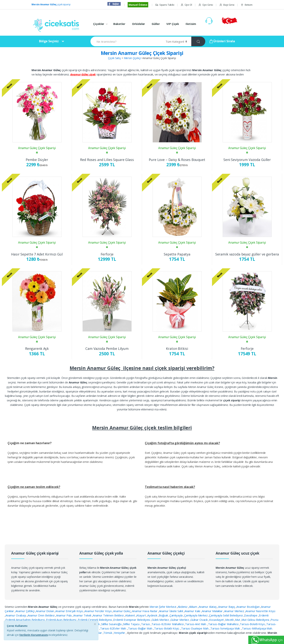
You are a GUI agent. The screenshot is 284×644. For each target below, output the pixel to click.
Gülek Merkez (161, 620)
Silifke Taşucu (132, 624)
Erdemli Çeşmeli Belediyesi (95, 620)
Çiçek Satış (114, 58)
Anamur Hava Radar (145, 611)
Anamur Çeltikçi (25, 611)
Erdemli (264, 615)
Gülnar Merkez (180, 620)
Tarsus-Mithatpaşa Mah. (257, 628)
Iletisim (247, 5)
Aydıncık (153, 615)
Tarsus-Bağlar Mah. (141, 628)
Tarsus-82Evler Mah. (114, 628)
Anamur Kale (193, 611)
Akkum (193, 607)
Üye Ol (186, 5)
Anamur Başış (227, 607)
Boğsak (164, 615)
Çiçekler (99, 24)
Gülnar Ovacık (199, 620)
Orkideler (139, 24)
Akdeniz (183, 607)
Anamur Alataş (208, 607)
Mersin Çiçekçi (132, 58)
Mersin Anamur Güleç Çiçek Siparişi (142, 53)
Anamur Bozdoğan (248, 607)
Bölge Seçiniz (49, 41)
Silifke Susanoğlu (112, 624)
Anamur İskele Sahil (171, 611)
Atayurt (141, 615)
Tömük (108, 633)
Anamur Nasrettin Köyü (260, 611)
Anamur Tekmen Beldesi (109, 615)
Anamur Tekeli (83, 615)
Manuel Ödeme (138, 5)
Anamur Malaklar (213, 611)
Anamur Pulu (64, 615)
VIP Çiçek (173, 24)
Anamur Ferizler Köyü (98, 611)
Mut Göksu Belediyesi (256, 620)
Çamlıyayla (176, 615)
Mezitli (230, 620)
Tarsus (146, 624)
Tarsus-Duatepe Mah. (195, 628)
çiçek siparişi (51, 4)
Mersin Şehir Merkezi (163, 607)
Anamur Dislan (45, 611)
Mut (238, 620)
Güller (156, 24)
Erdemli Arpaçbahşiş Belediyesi (25, 620)
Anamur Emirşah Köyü (69, 611)
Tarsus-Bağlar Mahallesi (224, 624)
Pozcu (274, 620)
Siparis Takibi (165, 5)
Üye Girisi (206, 5)
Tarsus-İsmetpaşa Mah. (226, 628)
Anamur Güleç (122, 611)
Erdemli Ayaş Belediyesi (62, 620)
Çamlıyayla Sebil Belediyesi (226, 615)
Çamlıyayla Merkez (196, 615)
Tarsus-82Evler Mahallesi (168, 624)
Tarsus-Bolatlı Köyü (253, 624)
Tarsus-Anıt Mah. (196, 624)
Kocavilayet (217, 620)
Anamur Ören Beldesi (41, 615)
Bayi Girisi (227, 5)
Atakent (130, 615)
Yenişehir (120, 633)
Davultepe (251, 615)
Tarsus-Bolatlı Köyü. (167, 628)
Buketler (119, 24)
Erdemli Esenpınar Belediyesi (132, 620)
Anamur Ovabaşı (16, 615)
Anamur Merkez (235, 611)
